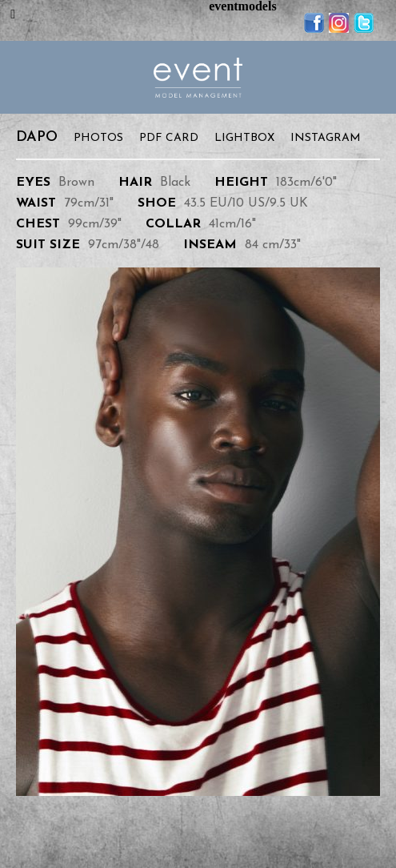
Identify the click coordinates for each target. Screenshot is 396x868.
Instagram (326, 138)
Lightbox (244, 138)
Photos (98, 138)
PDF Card (169, 138)
